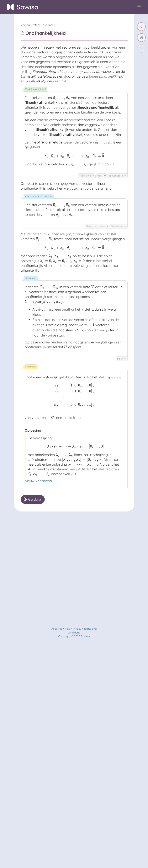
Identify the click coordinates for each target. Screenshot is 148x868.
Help (67, 629)
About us (57, 629)
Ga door (33, 499)
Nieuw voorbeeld (38, 481)
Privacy (77, 629)
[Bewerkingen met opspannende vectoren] (141, 27)
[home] (141, 38)
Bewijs (91, 226)
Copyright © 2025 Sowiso (74, 636)
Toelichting (87, 176)
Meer (101, 176)
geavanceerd (117, 176)
